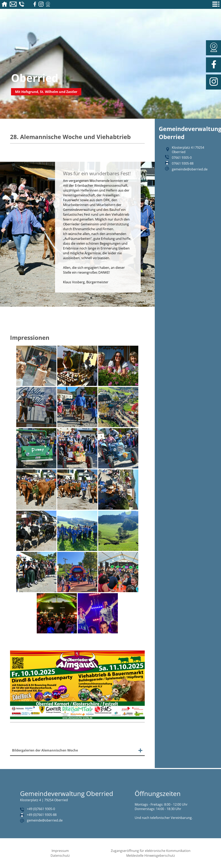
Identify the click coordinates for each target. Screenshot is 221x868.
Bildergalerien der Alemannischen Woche (45, 750)
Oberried (35, 78)
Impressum (60, 851)
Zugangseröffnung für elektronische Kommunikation (151, 851)
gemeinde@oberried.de (190, 169)
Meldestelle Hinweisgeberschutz (151, 856)
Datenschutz (60, 856)
